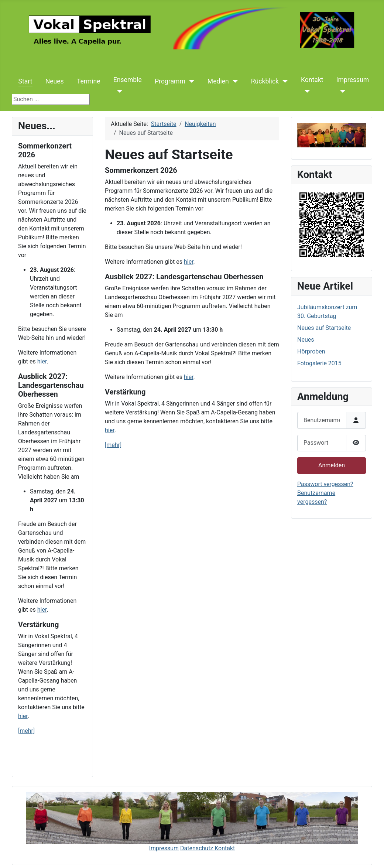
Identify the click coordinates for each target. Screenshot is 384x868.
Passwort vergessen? (325, 484)
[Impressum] (341, 91)
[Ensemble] (118, 91)
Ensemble (128, 80)
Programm (170, 81)
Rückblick (265, 81)
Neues (55, 81)
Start (25, 81)
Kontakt (312, 80)
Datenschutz (197, 848)
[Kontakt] (306, 91)
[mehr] (26, 731)
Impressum (353, 80)
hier (42, 361)
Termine (89, 81)
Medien (218, 81)
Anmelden (332, 465)
